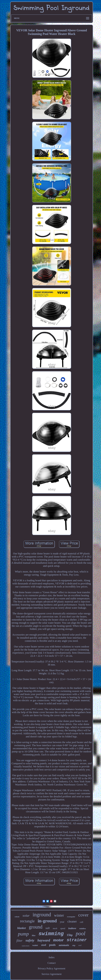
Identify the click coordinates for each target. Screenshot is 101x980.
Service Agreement (52, 974)
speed (63, 928)
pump (23, 934)
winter (59, 915)
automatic (64, 945)
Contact (52, 963)
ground (36, 927)
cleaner (72, 921)
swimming (51, 934)
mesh (55, 928)
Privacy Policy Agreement (52, 968)
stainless (83, 929)
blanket (21, 928)
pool (81, 934)
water (35, 945)
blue (34, 935)
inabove (72, 928)
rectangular (71, 917)
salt (47, 928)
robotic (17, 917)
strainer (77, 940)
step (74, 945)
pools (52, 945)
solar (26, 915)
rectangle (27, 921)
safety (30, 940)
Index (52, 957)
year (62, 922)
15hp (70, 935)
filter (19, 941)
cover (83, 915)
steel (44, 945)
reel (80, 945)
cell (82, 922)
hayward (44, 940)
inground (42, 915)
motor (58, 940)
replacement (25, 946)
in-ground (47, 921)
